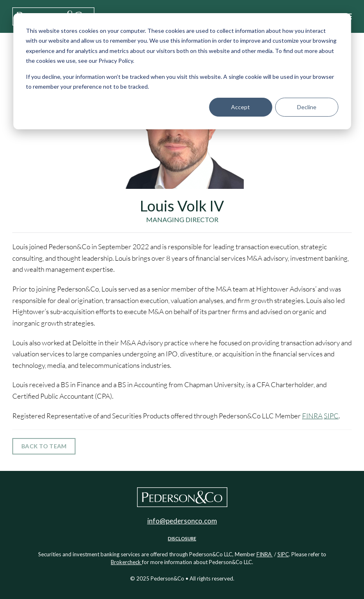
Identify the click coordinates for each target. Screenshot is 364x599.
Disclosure (182, 538)
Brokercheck (126, 562)
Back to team (44, 446)
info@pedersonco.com (182, 521)
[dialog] (182, 71)
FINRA (312, 416)
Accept (240, 107)
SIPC (331, 416)
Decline (307, 107)
